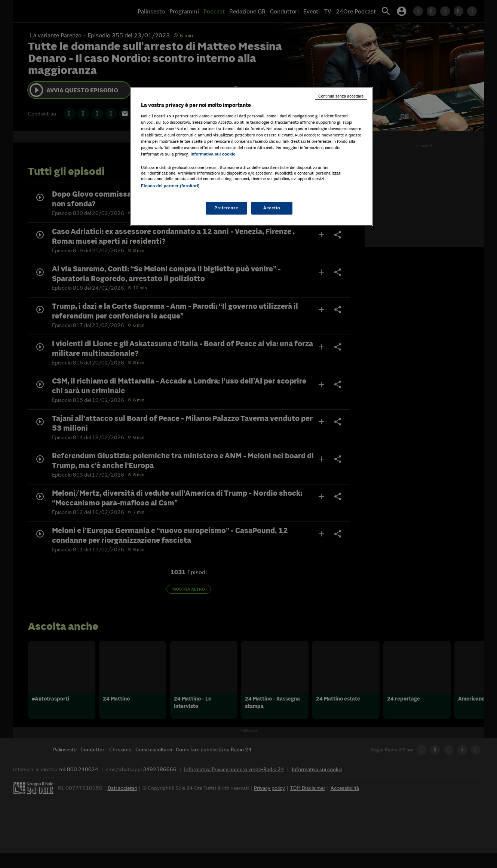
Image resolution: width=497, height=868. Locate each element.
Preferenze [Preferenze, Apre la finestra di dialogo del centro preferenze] (226, 208)
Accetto (272, 208)
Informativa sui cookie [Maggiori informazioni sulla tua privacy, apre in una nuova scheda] (213, 154)
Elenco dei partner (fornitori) (170, 186)
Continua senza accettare (341, 96)
